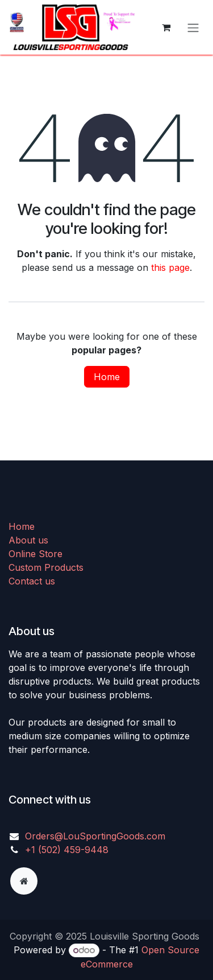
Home (107, 377)
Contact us (32, 581)
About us (28, 540)
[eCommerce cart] (166, 27)
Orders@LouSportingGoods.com (95, 836)
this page (170, 267)
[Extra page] (24, 881)
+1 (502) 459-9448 (67, 850)
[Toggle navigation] (193, 27)
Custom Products (46, 567)
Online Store (35, 554)
